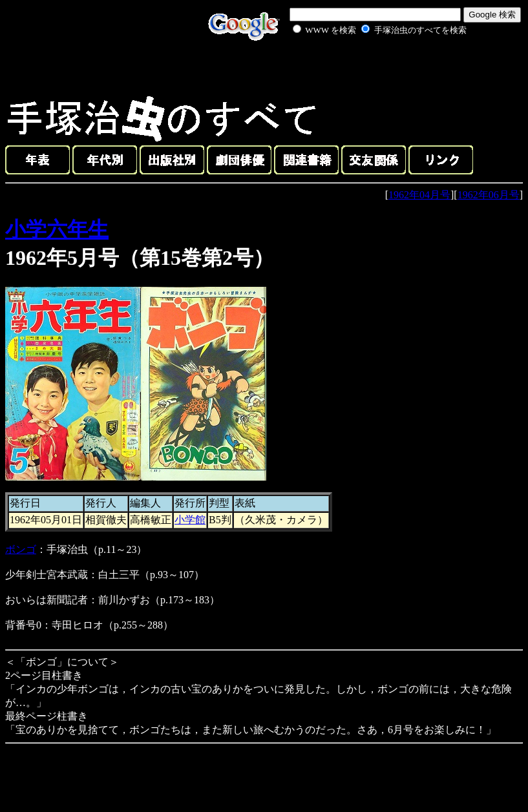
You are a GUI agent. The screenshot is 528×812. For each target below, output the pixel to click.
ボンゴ (21, 549)
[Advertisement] (365, 67)
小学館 (190, 520)
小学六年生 (57, 229)
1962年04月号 (419, 195)
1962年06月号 (489, 195)
